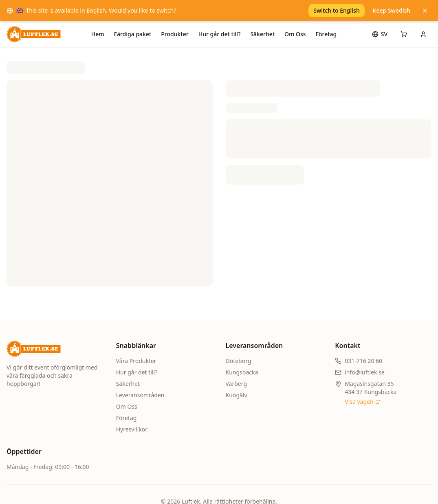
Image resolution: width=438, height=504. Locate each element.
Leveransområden (140, 395)
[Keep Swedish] (425, 11)
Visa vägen (362, 402)
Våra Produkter (136, 361)
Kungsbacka (242, 372)
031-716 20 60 (363, 361)
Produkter (175, 34)
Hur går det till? (220, 34)
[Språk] (380, 34)
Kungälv (237, 395)
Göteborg (239, 361)
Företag (326, 34)
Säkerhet (262, 34)
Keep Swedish (392, 10)
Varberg (237, 384)
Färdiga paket (133, 34)
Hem (98, 34)
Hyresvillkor (132, 429)
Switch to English (336, 10)
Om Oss (295, 34)
